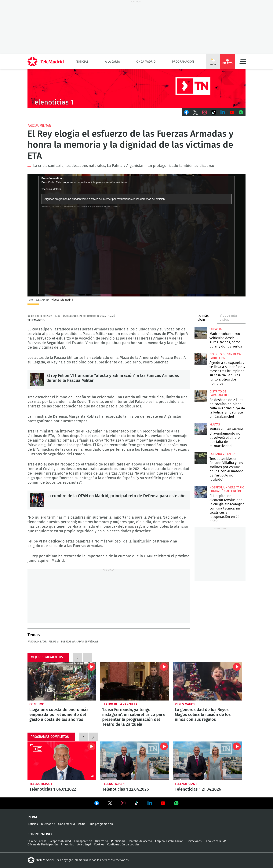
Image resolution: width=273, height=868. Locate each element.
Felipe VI (54, 642)
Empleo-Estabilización (169, 841)
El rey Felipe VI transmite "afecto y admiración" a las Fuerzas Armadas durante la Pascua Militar (37, 380)
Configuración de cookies (123, 845)
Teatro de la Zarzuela (120, 704)
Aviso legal (84, 845)
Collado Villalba (222, 454)
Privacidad (68, 845)
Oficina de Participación (43, 845)
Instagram (205, 112)
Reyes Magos (185, 704)
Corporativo (40, 834)
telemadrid (41, 860)
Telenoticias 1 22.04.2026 (135, 761)
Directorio (102, 841)
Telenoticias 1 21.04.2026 (207, 761)
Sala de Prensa (37, 841)
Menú (243, 62)
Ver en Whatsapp (176, 803)
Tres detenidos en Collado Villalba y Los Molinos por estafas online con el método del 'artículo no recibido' (200, 458)
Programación (183, 62)
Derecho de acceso (140, 841)
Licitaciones (194, 841)
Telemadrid (48, 824)
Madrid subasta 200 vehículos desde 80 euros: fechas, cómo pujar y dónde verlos (200, 333)
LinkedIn (223, 112)
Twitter (195, 112)
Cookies (99, 845)
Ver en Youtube (163, 803)
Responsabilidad (60, 841)
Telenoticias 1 (41, 784)
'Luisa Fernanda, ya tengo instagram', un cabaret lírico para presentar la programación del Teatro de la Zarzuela (135, 681)
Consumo (37, 704)
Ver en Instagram (123, 803)
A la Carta (112, 62)
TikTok (214, 112)
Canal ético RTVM (215, 841)
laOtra (82, 824)
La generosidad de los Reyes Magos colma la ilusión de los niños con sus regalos (207, 681)
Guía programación (101, 824)
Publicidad (118, 841)
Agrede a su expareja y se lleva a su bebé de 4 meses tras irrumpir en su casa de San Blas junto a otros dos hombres (200, 359)
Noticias (82, 62)
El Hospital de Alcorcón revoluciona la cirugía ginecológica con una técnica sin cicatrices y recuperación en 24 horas (200, 492)
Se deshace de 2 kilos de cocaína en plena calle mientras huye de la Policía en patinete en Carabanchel (200, 396)
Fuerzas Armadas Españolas (80, 642)
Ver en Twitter (110, 804)
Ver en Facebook (97, 804)
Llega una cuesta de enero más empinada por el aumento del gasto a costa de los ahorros (62, 681)
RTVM (32, 817)
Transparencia (83, 841)
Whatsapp (241, 112)
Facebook (186, 112)
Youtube (232, 112)
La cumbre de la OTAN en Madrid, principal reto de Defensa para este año (37, 500)
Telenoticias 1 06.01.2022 (62, 761)
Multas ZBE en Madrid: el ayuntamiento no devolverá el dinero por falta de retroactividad (200, 429)
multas (215, 425)
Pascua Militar (39, 126)
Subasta (216, 329)
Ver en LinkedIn (150, 803)
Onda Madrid (146, 62)
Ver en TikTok (136, 804)
